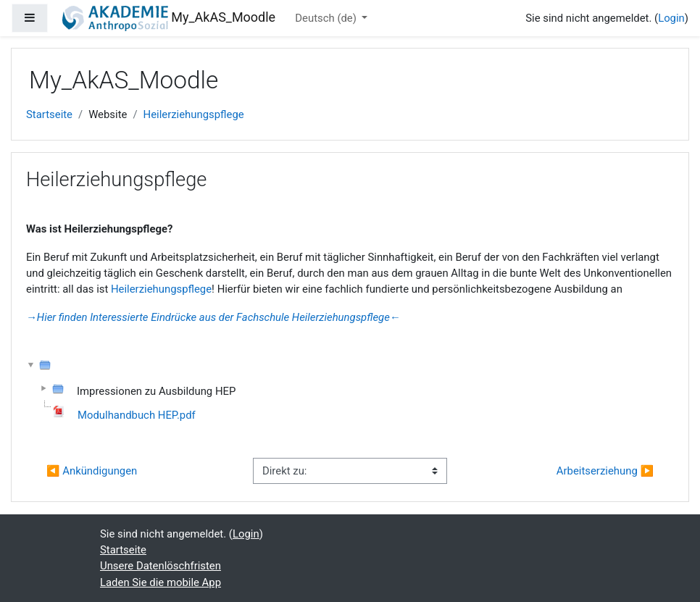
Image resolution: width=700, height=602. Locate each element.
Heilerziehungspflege (194, 114)
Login (671, 18)
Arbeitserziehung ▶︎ (605, 471)
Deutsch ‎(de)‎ (327, 18)
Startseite (49, 114)
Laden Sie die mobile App (161, 582)
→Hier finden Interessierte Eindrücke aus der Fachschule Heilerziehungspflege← (213, 317)
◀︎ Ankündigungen (92, 471)
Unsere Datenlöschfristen (161, 566)
